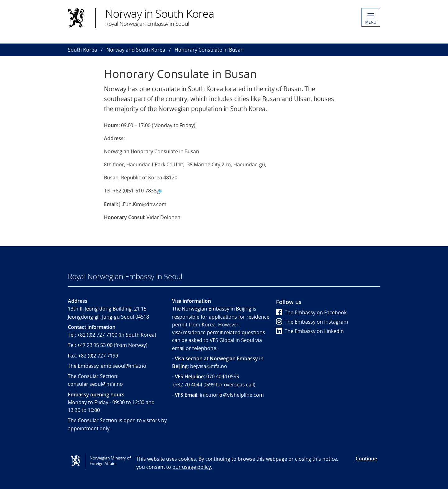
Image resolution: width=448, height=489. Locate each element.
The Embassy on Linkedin (310, 331)
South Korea (82, 50)
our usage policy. (192, 467)
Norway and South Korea (136, 50)
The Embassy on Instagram (312, 322)
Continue (366, 459)
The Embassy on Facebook (311, 312)
